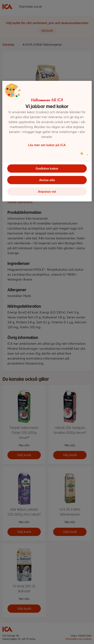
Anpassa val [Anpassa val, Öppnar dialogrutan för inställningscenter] (47, 192)
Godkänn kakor (47, 168)
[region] (47, 141)
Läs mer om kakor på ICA (47, 145)
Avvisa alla (47, 180)
